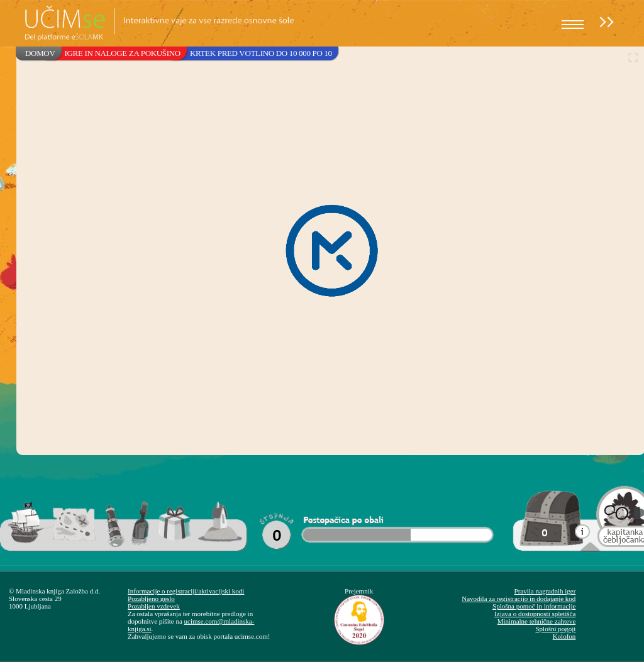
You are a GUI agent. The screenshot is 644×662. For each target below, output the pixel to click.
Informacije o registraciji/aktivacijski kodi (186, 591)
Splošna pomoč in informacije (534, 606)
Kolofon (564, 636)
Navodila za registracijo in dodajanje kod (519, 599)
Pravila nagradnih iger (545, 591)
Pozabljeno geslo (151, 599)
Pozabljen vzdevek (154, 606)
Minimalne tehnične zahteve (537, 621)
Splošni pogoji (555, 629)
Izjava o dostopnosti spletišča (535, 614)
